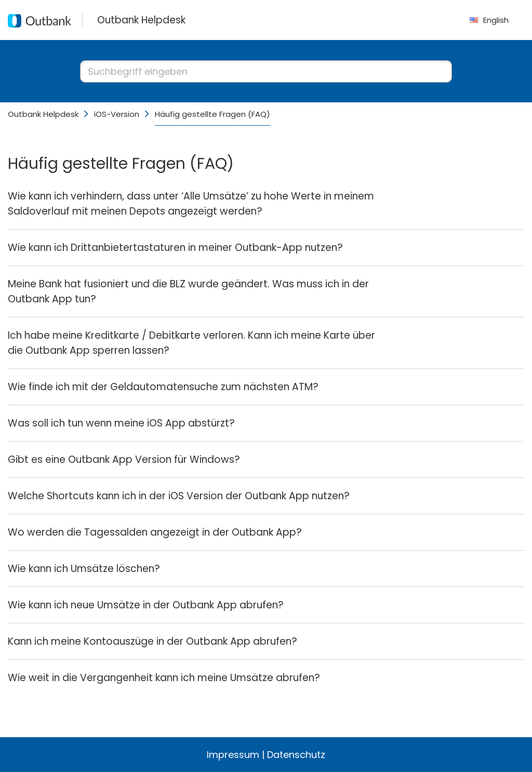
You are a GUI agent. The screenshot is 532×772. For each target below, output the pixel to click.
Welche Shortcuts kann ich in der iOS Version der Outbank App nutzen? (179, 496)
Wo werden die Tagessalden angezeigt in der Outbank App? (155, 532)
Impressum (233, 755)
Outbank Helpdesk (43, 114)
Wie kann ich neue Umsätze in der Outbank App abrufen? (146, 605)
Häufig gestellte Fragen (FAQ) (212, 114)
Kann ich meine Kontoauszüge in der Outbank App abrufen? (152, 641)
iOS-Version (117, 114)
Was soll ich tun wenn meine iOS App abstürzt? (121, 423)
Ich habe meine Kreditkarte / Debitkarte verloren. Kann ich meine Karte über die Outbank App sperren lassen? (191, 343)
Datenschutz (296, 755)
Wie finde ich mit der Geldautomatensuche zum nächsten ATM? (163, 387)
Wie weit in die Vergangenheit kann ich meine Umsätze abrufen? (164, 678)
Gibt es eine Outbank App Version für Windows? (124, 460)
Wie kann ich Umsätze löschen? (84, 569)
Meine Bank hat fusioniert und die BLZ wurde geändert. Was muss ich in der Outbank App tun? (188, 291)
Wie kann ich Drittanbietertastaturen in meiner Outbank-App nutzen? (175, 248)
